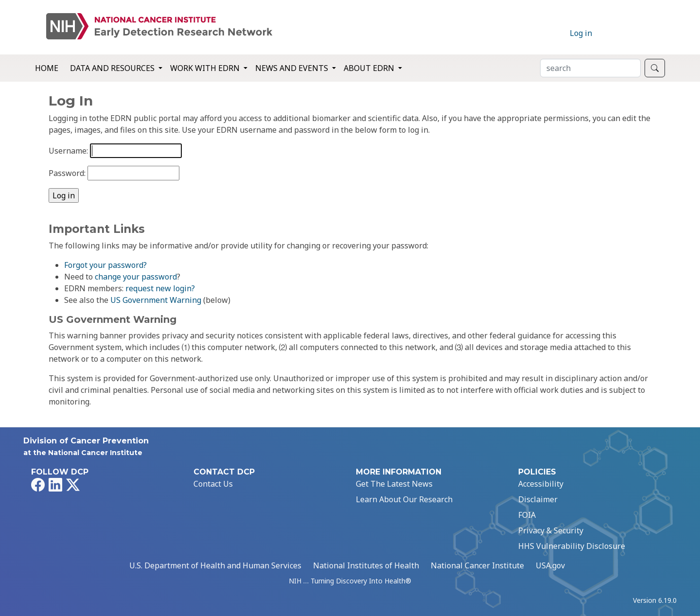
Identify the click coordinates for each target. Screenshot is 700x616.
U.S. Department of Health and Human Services (215, 565)
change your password (136, 277)
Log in (581, 33)
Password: (67, 173)
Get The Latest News (394, 484)
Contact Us (213, 484)
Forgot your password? (105, 265)
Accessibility (541, 484)
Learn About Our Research (404, 499)
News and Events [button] (293, 68)
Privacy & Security (551, 530)
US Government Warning (156, 300)
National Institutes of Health (366, 565)
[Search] (590, 68)
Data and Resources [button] (113, 68)
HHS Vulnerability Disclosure (572, 546)
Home (47, 68)
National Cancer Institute (477, 565)
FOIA (527, 515)
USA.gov (550, 565)
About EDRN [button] (370, 68)
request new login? (160, 288)
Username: (68, 151)
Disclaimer (538, 499)
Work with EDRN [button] (206, 68)
